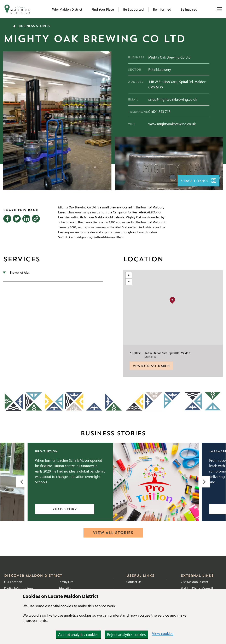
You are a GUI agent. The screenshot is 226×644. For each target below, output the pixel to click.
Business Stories (32, 26)
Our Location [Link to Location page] (13, 582)
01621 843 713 (159, 112)
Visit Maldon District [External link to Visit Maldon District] (194, 582)
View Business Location (151, 366)
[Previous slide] (22, 482)
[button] (172, 300)
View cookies (163, 634)
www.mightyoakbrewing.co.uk (172, 124)
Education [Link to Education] (65, 588)
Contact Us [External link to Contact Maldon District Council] (134, 582)
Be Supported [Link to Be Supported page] (134, 9)
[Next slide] (204, 482)
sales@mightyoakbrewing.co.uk (173, 99)
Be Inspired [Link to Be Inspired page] (189, 9)
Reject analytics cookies (126, 634)
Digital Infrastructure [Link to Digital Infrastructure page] (18, 588)
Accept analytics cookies (78, 634)
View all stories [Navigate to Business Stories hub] (113, 533)
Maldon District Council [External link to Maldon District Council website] (197, 588)
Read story (65, 509)
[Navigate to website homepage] (17, 9)
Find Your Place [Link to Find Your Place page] (103, 9)
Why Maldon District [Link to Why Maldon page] (67, 9)
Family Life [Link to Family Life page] (66, 582)
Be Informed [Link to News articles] (162, 9)
